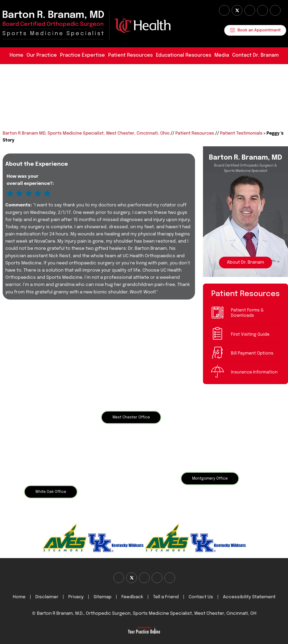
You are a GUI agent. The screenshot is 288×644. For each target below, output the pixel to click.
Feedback (132, 597)
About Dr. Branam (245, 262)
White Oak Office (51, 492)
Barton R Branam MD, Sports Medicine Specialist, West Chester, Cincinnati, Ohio (86, 133)
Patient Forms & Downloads (247, 313)
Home (16, 55)
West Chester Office (131, 417)
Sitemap (103, 597)
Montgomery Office (210, 479)
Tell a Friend (166, 597)
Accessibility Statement (249, 597)
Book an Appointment (259, 30)
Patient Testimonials (241, 133)
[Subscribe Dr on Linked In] (275, 10)
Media (222, 55)
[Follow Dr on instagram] (262, 10)
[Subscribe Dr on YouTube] (250, 10)
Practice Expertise (82, 55)
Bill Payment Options (252, 353)
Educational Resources (184, 55)
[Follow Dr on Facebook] (224, 10)
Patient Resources (130, 55)
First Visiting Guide (250, 335)
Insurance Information (254, 372)
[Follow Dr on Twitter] (237, 10)
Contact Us (201, 597)
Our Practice (42, 55)
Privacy (76, 597)
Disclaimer (47, 597)
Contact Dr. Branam (255, 55)
